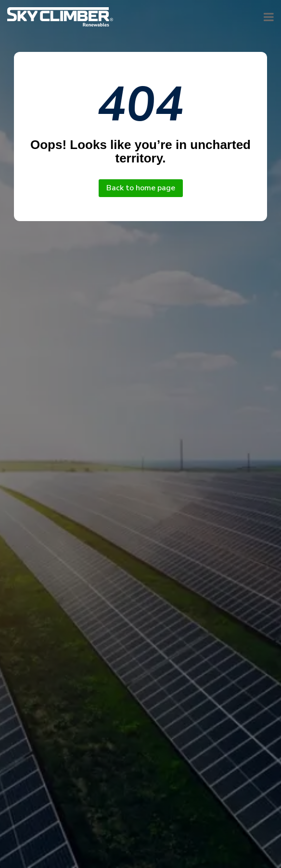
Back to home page (141, 188)
